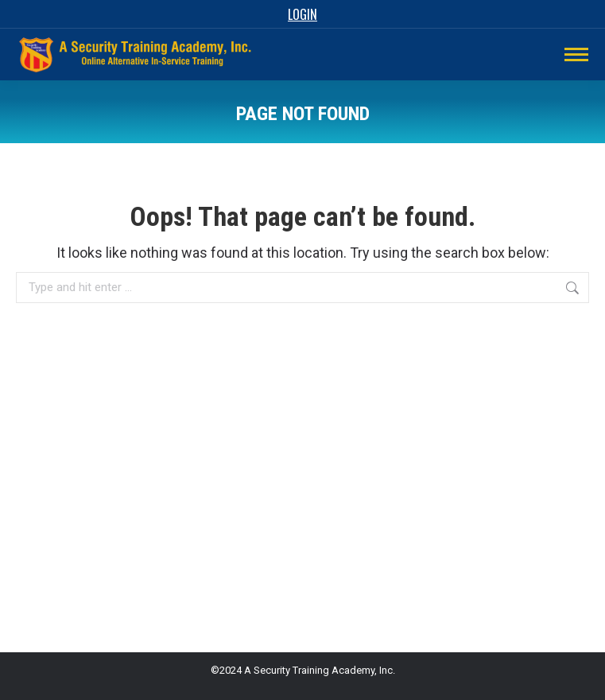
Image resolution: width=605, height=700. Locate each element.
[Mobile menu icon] (576, 54)
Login (302, 14)
